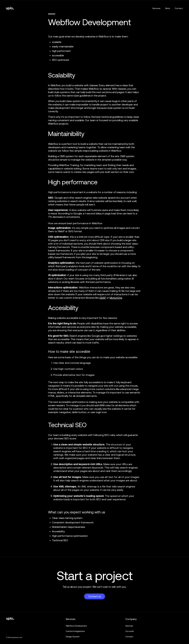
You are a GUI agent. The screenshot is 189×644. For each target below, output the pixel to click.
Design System (73, 637)
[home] (10, 8)
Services (156, 8)
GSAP (103, 298)
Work (168, 8)
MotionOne (116, 298)
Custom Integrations (75, 631)
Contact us (95, 596)
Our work (129, 631)
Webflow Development (76, 626)
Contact (179, 8)
